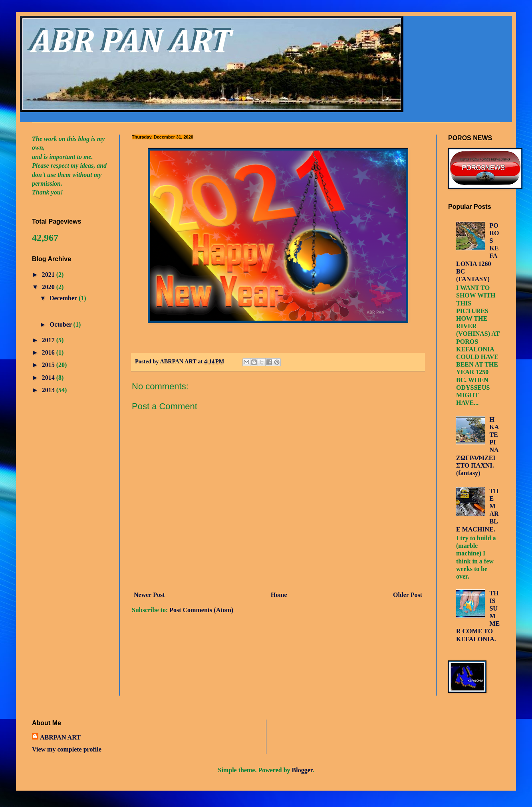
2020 (49, 287)
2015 (49, 365)
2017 (49, 340)
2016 (49, 352)
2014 (49, 378)
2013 (49, 390)
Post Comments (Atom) (201, 610)
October (62, 324)
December (64, 298)
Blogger (302, 770)
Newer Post (149, 595)
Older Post (408, 595)
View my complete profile (67, 749)
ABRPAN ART (60, 737)
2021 (49, 275)
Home (279, 595)
